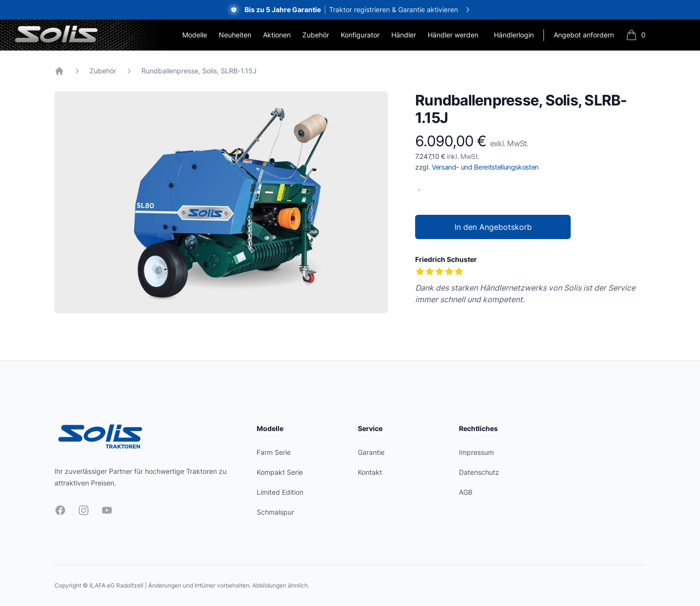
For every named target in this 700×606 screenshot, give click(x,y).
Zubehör (316, 35)
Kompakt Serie (280, 472)
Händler (404, 35)
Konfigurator (360, 35)
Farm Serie (274, 452)
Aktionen (277, 35)
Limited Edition (280, 492)
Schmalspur (275, 512)
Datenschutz (479, 472)
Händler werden (453, 35)
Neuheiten (235, 35)
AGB (466, 492)
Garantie (371, 452)
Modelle (195, 35)
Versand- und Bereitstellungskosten (485, 167)
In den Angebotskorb (493, 227)
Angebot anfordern (584, 35)
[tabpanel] (221, 202)
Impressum (476, 452)
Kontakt (370, 472)
